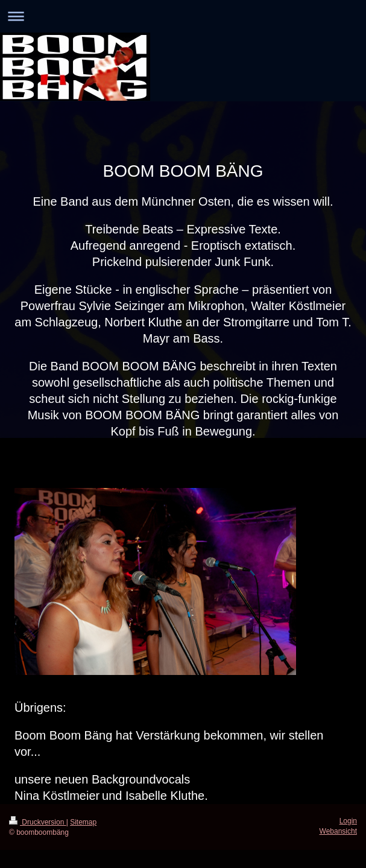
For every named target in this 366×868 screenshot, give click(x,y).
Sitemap (83, 822)
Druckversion (38, 822)
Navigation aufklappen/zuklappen (183, 16)
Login (348, 821)
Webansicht (338, 831)
